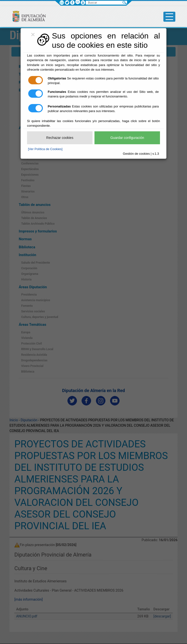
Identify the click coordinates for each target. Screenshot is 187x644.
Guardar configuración (127, 138)
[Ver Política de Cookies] (45, 149)
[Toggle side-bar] (169, 17)
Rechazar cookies (60, 138)
